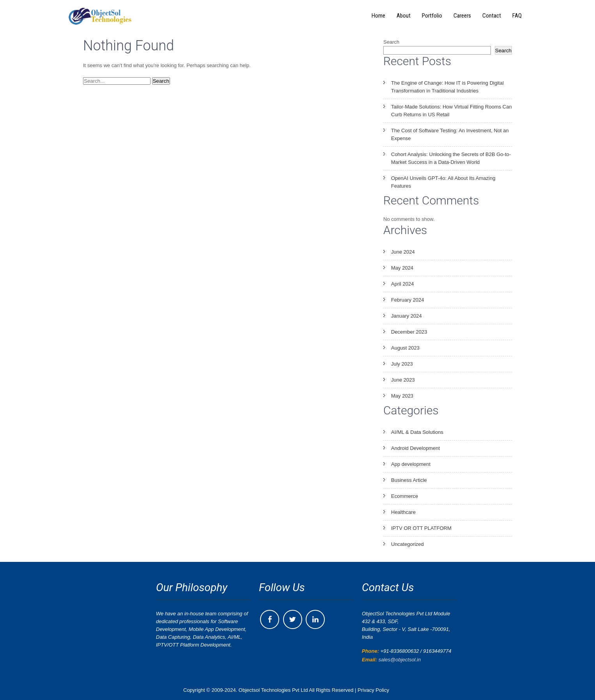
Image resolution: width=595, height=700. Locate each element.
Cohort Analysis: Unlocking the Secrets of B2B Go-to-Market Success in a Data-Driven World (451, 158)
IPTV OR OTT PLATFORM (421, 528)
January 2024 (406, 316)
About (404, 16)
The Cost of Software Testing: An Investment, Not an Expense (450, 134)
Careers (462, 16)
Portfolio (432, 16)
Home (378, 16)
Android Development (415, 448)
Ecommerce (405, 496)
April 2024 (403, 284)
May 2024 (402, 268)
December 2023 (409, 332)
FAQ (517, 16)
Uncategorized (407, 544)
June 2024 (403, 252)
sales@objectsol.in (400, 660)
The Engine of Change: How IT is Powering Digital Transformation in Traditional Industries (447, 87)
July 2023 (402, 364)
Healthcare (403, 512)
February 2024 (408, 300)
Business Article (409, 480)
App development (411, 464)
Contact (492, 16)
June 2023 (403, 380)
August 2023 (405, 348)
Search (391, 42)
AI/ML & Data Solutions (417, 432)
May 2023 (402, 396)
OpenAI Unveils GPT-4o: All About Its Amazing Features (443, 182)
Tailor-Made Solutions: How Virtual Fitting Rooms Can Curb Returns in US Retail (452, 111)
